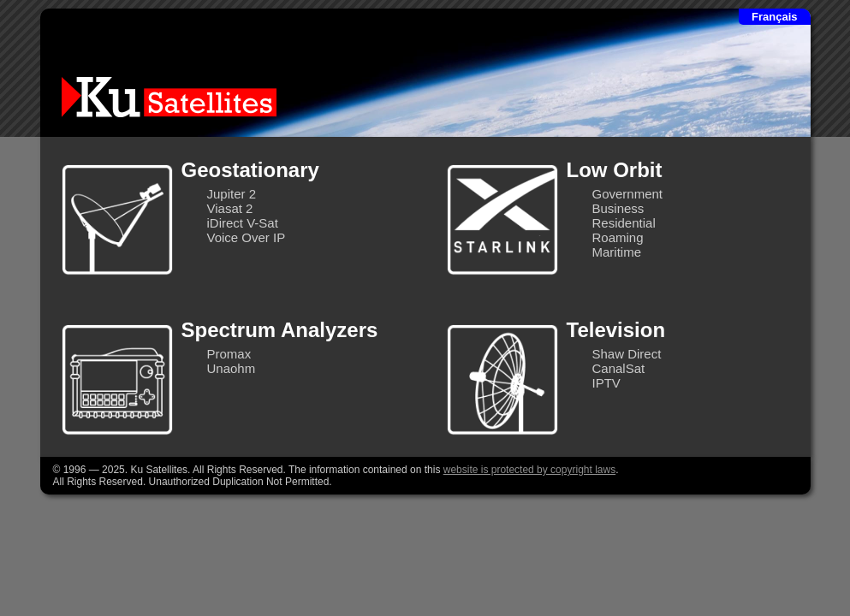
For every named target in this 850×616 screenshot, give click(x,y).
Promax (229, 354)
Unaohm (232, 368)
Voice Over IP (247, 237)
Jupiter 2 (232, 194)
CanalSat (619, 368)
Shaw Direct (627, 354)
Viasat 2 (230, 208)
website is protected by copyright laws (529, 470)
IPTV (606, 383)
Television (616, 330)
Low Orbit (615, 170)
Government (628, 194)
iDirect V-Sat (243, 223)
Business (618, 208)
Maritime (617, 252)
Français (774, 17)
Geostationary (250, 170)
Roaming (618, 237)
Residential (624, 223)
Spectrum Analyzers (280, 330)
